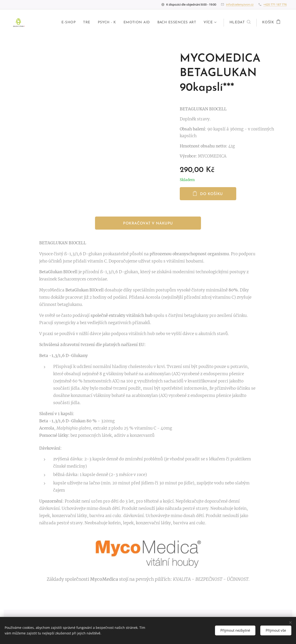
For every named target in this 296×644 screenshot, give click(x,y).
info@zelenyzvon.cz (240, 4)
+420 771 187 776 (275, 4)
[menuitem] (66, 23)
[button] (240, 23)
